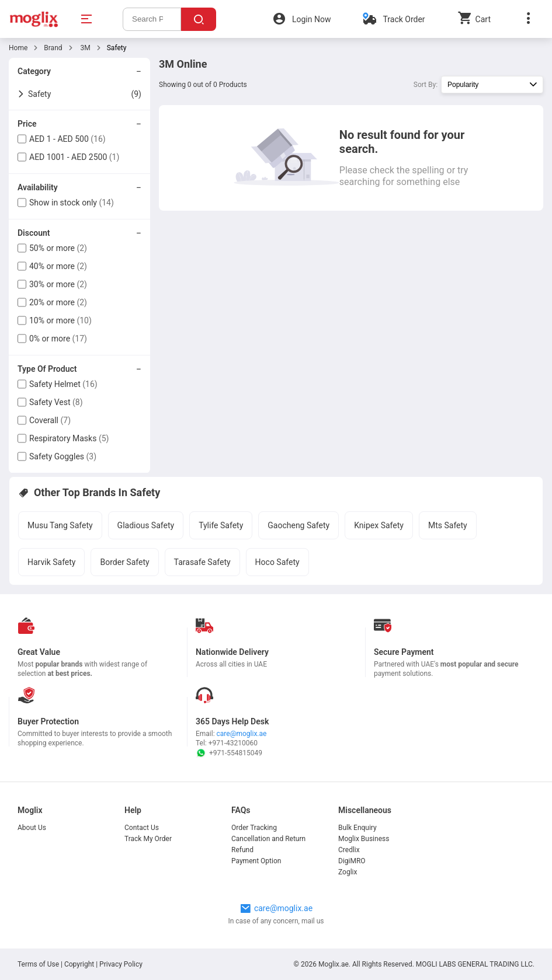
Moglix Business (364, 839)
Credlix (349, 850)
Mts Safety (448, 525)
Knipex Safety (379, 525)
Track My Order (148, 839)
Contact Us (142, 828)
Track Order (404, 19)
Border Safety (124, 562)
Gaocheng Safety (298, 525)
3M (85, 48)
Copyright (79, 964)
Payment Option (256, 861)
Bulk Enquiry (357, 828)
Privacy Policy (121, 964)
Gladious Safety (146, 525)
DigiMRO (352, 861)
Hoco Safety (277, 562)
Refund (242, 850)
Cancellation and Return (268, 839)
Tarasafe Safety (202, 562)
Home (18, 48)
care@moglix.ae (242, 734)
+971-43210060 (233, 743)
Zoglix (348, 872)
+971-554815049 (229, 753)
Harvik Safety (51, 562)
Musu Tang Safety (60, 525)
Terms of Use (39, 964)
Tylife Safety (221, 525)
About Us (32, 828)
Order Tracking (254, 828)
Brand (53, 48)
